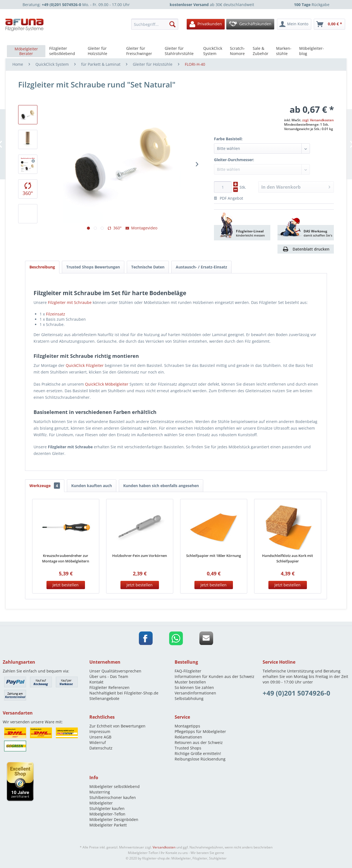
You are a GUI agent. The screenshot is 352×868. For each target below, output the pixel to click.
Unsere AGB (100, 737)
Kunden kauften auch (92, 486)
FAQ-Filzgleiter (188, 671)
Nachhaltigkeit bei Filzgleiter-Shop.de (124, 693)
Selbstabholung (189, 698)
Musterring (100, 792)
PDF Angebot (229, 198)
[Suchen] (172, 24)
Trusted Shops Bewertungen (93, 267)
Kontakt (96, 682)
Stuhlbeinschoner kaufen (113, 797)
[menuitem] (156, 24)
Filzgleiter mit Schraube (70, 302)
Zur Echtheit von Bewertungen (117, 726)
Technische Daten (148, 267)
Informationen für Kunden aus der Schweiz (215, 676)
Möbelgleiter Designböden (114, 819)
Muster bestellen (190, 682)
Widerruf (98, 742)
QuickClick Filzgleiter (85, 365)
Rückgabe (312, 5)
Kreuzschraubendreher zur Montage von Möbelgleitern (66, 558)
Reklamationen (188, 737)
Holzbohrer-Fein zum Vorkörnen (140, 556)
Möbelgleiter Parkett (108, 825)
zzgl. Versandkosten (318, 120)
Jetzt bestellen (66, 585)
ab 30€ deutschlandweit (212, 5)
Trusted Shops (188, 748)
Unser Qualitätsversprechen (115, 671)
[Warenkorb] (329, 24)
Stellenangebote (104, 698)
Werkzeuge (45, 486)
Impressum (100, 731)
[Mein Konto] (294, 24)
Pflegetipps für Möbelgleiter (200, 731)
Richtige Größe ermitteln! (198, 753)
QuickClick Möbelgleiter (107, 384)
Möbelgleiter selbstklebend (115, 786)
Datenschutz (101, 748)
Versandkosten (164, 847)
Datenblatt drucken (311, 249)
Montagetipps (187, 726)
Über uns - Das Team (109, 676)
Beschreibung (42, 267)
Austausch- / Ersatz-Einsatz (201, 267)
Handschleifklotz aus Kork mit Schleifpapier (288, 558)
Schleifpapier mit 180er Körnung (214, 556)
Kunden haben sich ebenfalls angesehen (161, 486)
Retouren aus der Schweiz (199, 742)
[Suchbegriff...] (155, 24)
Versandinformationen (195, 693)
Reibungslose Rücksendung (200, 759)
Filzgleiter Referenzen (109, 687)
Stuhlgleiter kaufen (107, 808)
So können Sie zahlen (194, 687)
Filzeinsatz (56, 314)
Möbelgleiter (101, 803)
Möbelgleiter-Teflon (107, 814)
